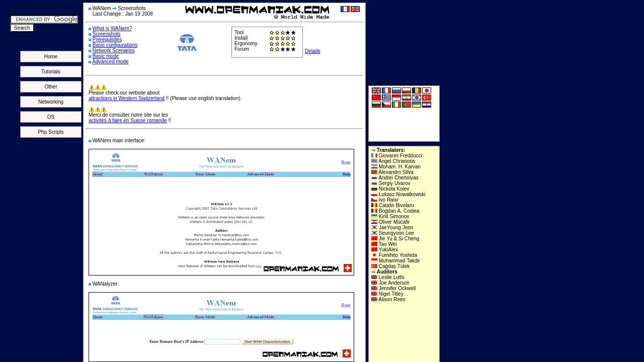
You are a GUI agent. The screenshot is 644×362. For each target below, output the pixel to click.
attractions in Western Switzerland (127, 98)
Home (51, 57)
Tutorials (51, 72)
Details (313, 51)
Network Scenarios (114, 51)
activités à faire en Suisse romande (128, 120)
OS (51, 117)
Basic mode (106, 56)
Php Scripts (51, 132)
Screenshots (107, 34)
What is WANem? (112, 28)
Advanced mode (110, 62)
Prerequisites (107, 39)
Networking (51, 102)
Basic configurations (115, 45)
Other (51, 87)
